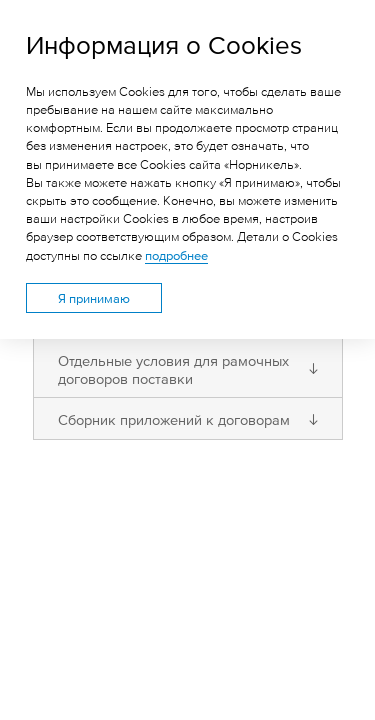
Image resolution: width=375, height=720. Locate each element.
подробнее (176, 255)
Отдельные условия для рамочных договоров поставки (173, 368)
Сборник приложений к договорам (174, 418)
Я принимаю (94, 298)
